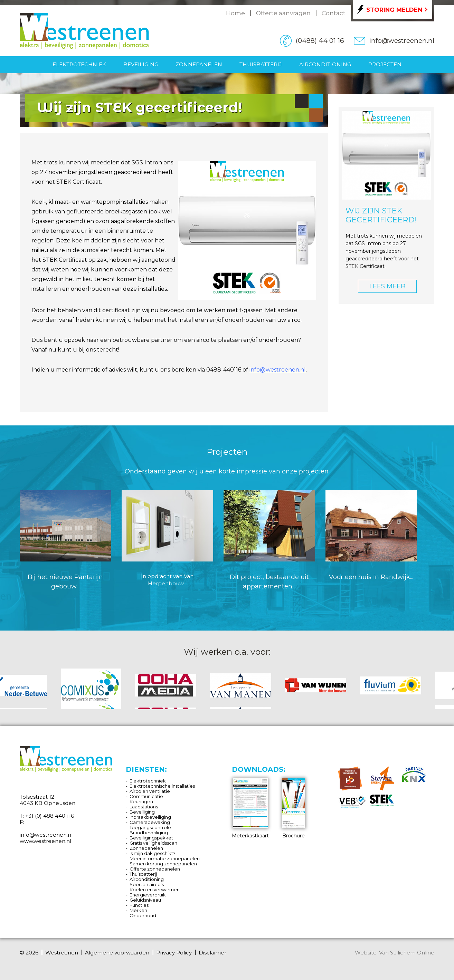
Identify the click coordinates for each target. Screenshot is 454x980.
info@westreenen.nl (402, 41)
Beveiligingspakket (151, 838)
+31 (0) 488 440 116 (50, 816)
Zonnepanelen (199, 64)
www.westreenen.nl (45, 841)
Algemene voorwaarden (117, 953)
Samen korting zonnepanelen (163, 864)
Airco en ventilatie (150, 791)
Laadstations (144, 807)
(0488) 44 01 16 (320, 41)
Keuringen (141, 801)
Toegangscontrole (150, 827)
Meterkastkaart (250, 809)
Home (235, 13)
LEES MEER (387, 286)
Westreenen (62, 953)
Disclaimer (212, 953)
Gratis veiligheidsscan (153, 843)
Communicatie (146, 796)
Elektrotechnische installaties (162, 786)
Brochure (294, 809)
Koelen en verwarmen (155, 890)
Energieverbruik (148, 895)
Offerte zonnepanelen (155, 869)
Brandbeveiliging (149, 833)
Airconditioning (325, 64)
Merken (138, 910)
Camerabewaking (150, 822)
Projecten (385, 64)
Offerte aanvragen (283, 13)
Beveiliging (141, 64)
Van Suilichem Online (407, 953)
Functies (139, 905)
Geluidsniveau (145, 900)
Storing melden (394, 10)
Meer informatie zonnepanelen (165, 858)
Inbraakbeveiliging (150, 817)
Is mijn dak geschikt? (153, 853)
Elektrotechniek (79, 64)
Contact (334, 13)
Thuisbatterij (261, 64)
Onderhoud (143, 915)
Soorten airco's (147, 884)
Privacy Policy (174, 953)
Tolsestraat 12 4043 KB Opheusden (48, 800)
